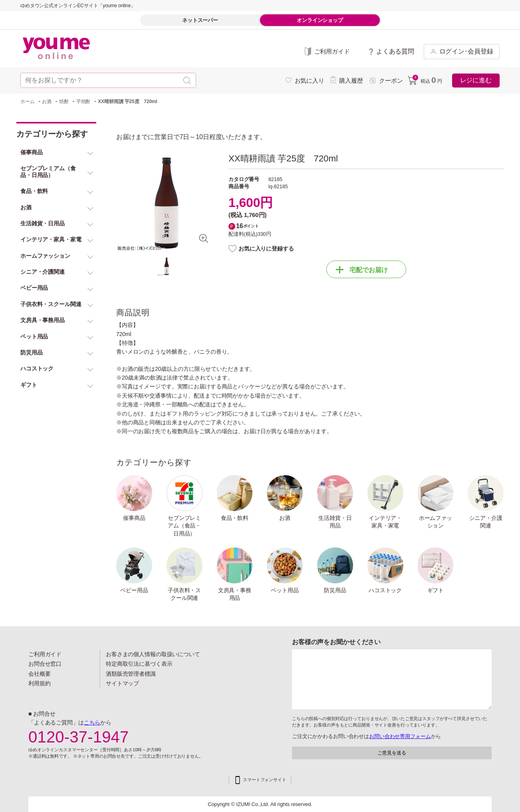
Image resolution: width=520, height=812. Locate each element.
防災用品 (335, 590)
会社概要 (40, 674)
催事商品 (134, 518)
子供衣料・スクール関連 (184, 594)
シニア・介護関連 (486, 522)
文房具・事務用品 (235, 594)
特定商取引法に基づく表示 (139, 664)
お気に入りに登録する (266, 249)
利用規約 (40, 683)
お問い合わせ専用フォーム (400, 736)
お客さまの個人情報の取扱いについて (153, 654)
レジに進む (476, 80)
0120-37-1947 (79, 737)
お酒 (285, 518)
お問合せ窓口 (45, 664)
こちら (92, 722)
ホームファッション (436, 522)
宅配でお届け (362, 270)
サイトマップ (122, 683)
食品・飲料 (235, 518)
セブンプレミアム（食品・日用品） (184, 526)
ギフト (436, 590)
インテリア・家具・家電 (385, 522)
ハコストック (385, 590)
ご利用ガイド (45, 654)
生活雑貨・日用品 (335, 522)
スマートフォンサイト (265, 780)
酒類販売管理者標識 (131, 674)
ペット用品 (285, 590)
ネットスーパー (200, 20)
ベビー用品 (134, 590)
